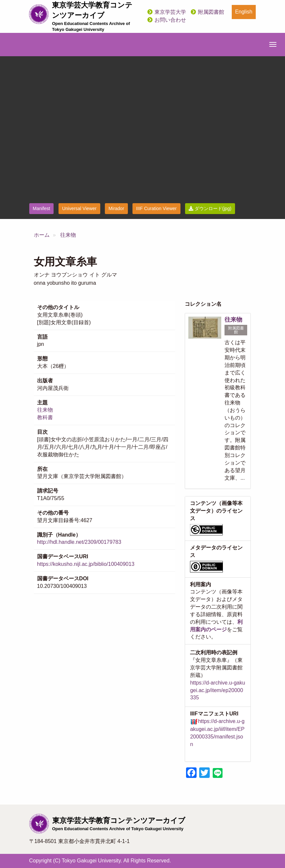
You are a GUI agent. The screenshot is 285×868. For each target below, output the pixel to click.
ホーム (42, 235)
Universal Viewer (79, 208)
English (244, 12)
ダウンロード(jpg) (210, 208)
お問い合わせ (170, 20)
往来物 (68, 235)
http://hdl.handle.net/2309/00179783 (79, 542)
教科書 (45, 417)
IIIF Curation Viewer (156, 208)
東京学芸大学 (170, 12)
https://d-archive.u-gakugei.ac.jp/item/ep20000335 (217, 690)
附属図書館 (211, 12)
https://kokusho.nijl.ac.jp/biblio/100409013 (86, 564)
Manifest (42, 208)
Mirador (116, 208)
